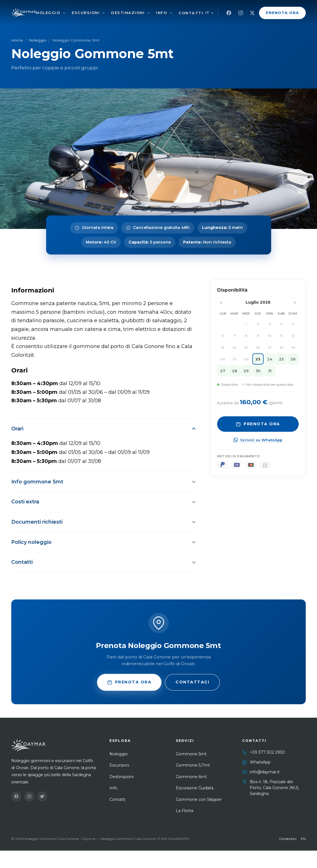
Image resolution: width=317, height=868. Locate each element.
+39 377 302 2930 (267, 752)
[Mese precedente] (221, 303)
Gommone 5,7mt (193, 765)
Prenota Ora (282, 13)
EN (303, 839)
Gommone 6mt (191, 777)
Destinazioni (128, 13)
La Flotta (185, 811)
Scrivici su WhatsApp (258, 440)
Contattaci (192, 682)
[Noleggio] (64, 13)
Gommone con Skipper (199, 799)
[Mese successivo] (295, 303)
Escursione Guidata (195, 788)
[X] (252, 13)
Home (17, 40)
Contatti (191, 13)
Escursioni (86, 13)
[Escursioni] (104, 13)
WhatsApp (260, 762)
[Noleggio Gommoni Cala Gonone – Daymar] (24, 13)
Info (162, 13)
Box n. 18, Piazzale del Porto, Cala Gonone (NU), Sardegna (274, 788)
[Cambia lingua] (210, 13)
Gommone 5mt (191, 754)
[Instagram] (240, 13)
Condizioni (288, 839)
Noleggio (48, 13)
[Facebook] (229, 13)
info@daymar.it (265, 772)
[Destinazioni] (149, 13)
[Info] (171, 13)
